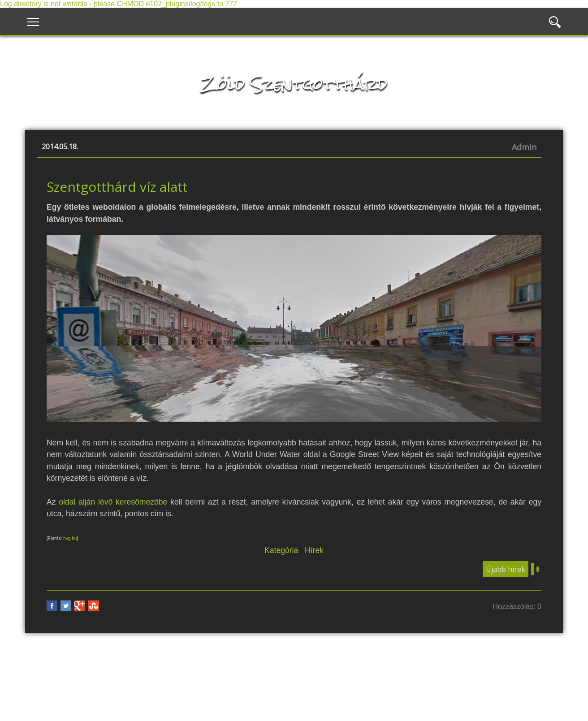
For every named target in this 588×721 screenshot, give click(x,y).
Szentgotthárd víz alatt (117, 187)
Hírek (314, 550)
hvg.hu (70, 538)
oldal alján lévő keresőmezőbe (113, 502)
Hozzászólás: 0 (517, 607)
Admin (524, 147)
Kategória (281, 550)
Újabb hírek (506, 569)
